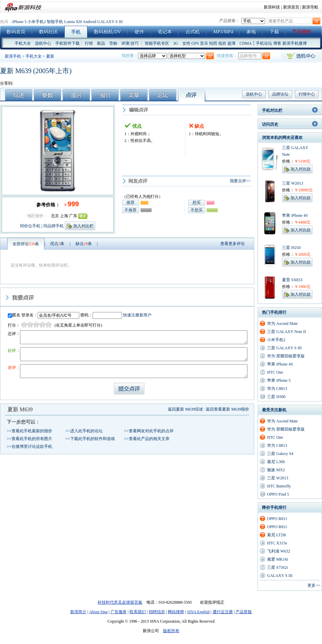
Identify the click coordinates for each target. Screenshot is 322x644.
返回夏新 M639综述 (185, 409)
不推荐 (130, 210)
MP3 (218, 32)
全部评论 (26, 244)
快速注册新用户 (137, 315)
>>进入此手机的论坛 (84, 431)
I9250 (296, 248)
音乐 (204, 43)
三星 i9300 (276, 397)
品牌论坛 (280, 94)
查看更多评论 (233, 244)
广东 (73, 216)
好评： (14, 351)
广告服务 (119, 612)
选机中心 (43, 43)
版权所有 (171, 631)
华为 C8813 (277, 389)
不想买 (197, 210)
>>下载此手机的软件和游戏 (90, 439)
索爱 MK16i (278, 559)
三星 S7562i (277, 567)
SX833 (297, 280)
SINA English (198, 612)
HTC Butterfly (279, 486)
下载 (274, 32)
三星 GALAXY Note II (287, 332)
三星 (286, 148)
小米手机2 (37, 22)
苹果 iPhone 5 (279, 380)
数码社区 (48, 32)
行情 (89, 43)
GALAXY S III (110, 22)
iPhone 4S (299, 215)
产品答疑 (244, 612)
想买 (197, 203)
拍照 (213, 43)
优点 (57, 244)
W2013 (297, 183)
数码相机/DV (107, 32)
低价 (222, 43)
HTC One (275, 372)
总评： (14, 334)
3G (176, 43)
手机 (76, 32)
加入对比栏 (83, 226)
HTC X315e (277, 543)
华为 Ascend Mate (283, 324)
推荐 (130, 203)
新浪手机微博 (295, 43)
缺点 (84, 244)
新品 (101, 43)
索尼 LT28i (277, 535)
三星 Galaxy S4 (280, 454)
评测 (125, 43)
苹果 (286, 215)
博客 (277, 43)
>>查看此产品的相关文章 (147, 439)
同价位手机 (30, 226)
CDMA (246, 43)
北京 (55, 216)
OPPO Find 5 (278, 494)
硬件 (139, 32)
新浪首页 (291, 7)
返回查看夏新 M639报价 (227, 409)
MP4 (228, 32)
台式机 (193, 32)
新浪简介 (78, 612)
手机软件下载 (67, 43)
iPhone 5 (19, 22)
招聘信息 (157, 612)
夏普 (286, 280)
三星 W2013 (278, 478)
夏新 (50, 56)
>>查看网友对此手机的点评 (149, 431)
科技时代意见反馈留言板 (120, 602)
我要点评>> (240, 181)
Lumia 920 (73, 22)
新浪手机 (13, 56)
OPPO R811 (277, 519)
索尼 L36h (276, 462)
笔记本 (165, 32)
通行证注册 (223, 612)
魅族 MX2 (276, 470)
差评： (14, 368)
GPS (195, 43)
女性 (186, 43)
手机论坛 (264, 43)
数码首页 (16, 32)
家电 (251, 32)
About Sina (98, 612)
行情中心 (307, 94)
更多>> (314, 585)
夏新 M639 (20, 409)
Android (89, 22)
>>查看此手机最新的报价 (29, 431)
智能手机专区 (157, 43)
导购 (113, 43)
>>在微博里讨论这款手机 (29, 446)
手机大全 (23, 43)
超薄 (232, 43)
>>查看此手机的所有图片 (29, 439)
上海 (64, 216)
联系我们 (138, 612)
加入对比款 (301, 169)
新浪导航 (310, 7)
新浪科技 (272, 7)
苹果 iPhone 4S (280, 364)
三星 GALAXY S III (284, 348)
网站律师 (176, 612)
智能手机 (55, 22)
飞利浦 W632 (279, 551)
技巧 (135, 43)
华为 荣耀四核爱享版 (286, 356)
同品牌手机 (54, 226)
